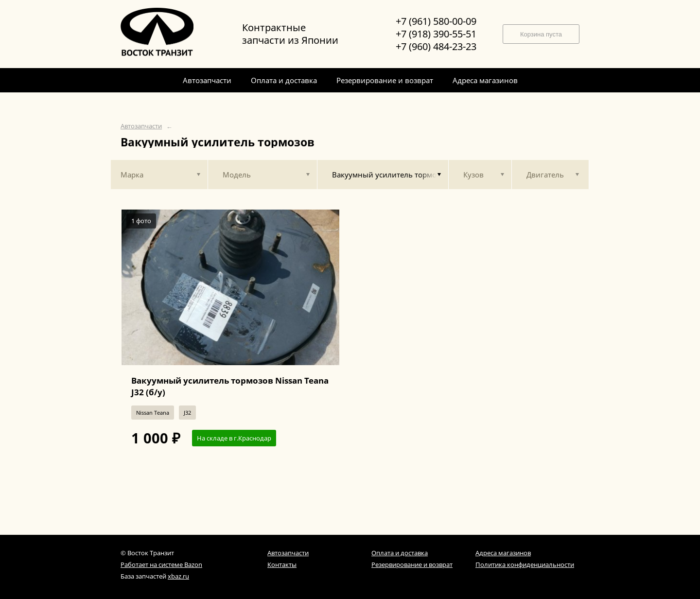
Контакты (282, 564)
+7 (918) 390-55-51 (436, 34)
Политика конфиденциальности (525, 564)
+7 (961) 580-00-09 (436, 21)
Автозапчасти (141, 126)
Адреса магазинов (503, 553)
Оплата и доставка (400, 553)
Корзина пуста (541, 34)
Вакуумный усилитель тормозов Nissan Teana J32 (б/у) (230, 386)
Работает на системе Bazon (161, 564)
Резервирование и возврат (412, 564)
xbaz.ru (178, 576)
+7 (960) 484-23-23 (436, 47)
